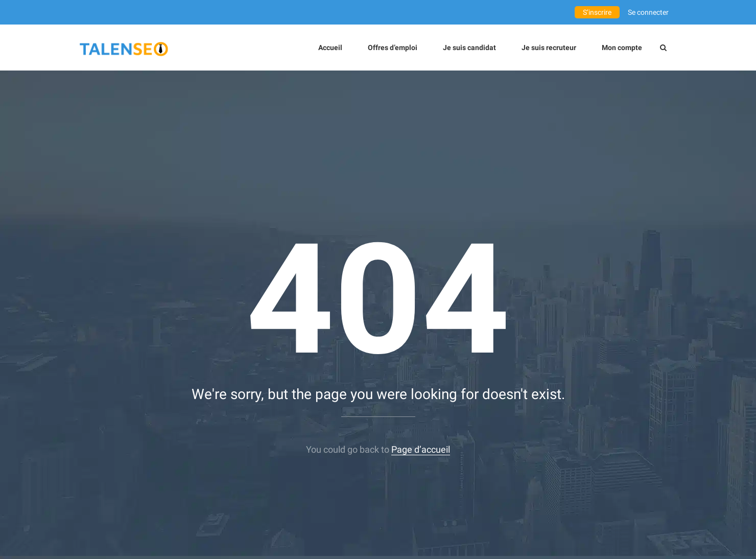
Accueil (330, 48)
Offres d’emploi (393, 48)
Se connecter (648, 12)
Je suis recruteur (549, 48)
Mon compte (622, 48)
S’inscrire (597, 12)
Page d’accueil (421, 449)
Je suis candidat (469, 48)
